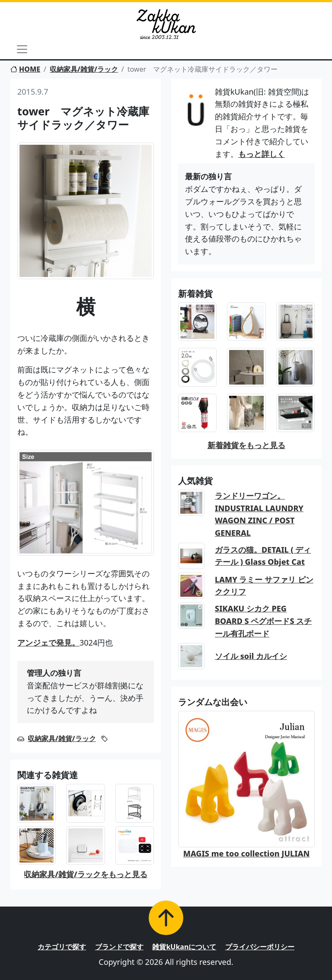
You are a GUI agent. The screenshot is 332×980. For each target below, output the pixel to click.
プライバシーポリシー (260, 947)
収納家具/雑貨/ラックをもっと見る (85, 874)
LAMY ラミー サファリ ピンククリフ (264, 586)
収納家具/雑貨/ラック (84, 69)
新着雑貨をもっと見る (246, 445)
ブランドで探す (119, 947)
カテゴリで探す (62, 947)
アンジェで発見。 (48, 643)
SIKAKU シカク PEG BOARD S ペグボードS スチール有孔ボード (263, 621)
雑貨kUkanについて (184, 947)
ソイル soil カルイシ (251, 656)
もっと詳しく (262, 154)
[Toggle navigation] (22, 49)
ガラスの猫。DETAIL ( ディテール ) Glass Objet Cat (263, 556)
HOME (25, 69)
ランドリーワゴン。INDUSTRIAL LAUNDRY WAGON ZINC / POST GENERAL (259, 514)
